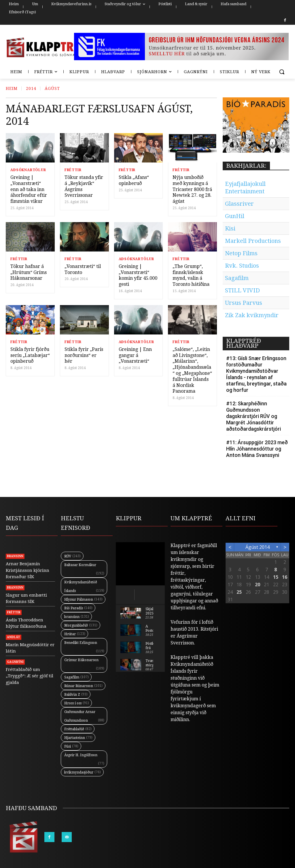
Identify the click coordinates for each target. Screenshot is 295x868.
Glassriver (239, 204)
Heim (12, 88)
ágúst (52, 88)
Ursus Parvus (244, 303)
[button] (282, 72)
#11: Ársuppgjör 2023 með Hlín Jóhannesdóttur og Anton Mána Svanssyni (257, 449)
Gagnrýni (15, 662)
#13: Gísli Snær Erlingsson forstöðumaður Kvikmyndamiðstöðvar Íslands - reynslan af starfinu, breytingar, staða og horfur (256, 374)
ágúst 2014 (258, 547)
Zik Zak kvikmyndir (252, 315)
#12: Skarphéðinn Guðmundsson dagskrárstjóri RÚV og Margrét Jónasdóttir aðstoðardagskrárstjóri (254, 416)
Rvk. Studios (242, 266)
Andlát (14, 637)
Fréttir (73, 170)
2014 (31, 88)
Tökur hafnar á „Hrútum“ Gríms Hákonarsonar (29, 272)
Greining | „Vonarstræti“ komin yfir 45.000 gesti (138, 275)
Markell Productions (253, 241)
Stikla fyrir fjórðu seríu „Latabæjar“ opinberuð (30, 355)
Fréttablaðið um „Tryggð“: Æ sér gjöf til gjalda (30, 676)
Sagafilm (237, 278)
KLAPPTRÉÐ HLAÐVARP (244, 343)
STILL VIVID (242, 290)
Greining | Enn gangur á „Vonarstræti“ (135, 355)
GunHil (235, 216)
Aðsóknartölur (28, 170)
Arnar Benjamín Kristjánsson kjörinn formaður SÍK (28, 570)
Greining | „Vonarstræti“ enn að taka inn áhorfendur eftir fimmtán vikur (29, 189)
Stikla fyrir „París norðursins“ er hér (84, 355)
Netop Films (241, 253)
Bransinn (15, 556)
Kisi (230, 228)
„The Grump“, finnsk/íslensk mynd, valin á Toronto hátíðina (191, 275)
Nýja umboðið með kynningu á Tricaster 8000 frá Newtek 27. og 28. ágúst (192, 189)
